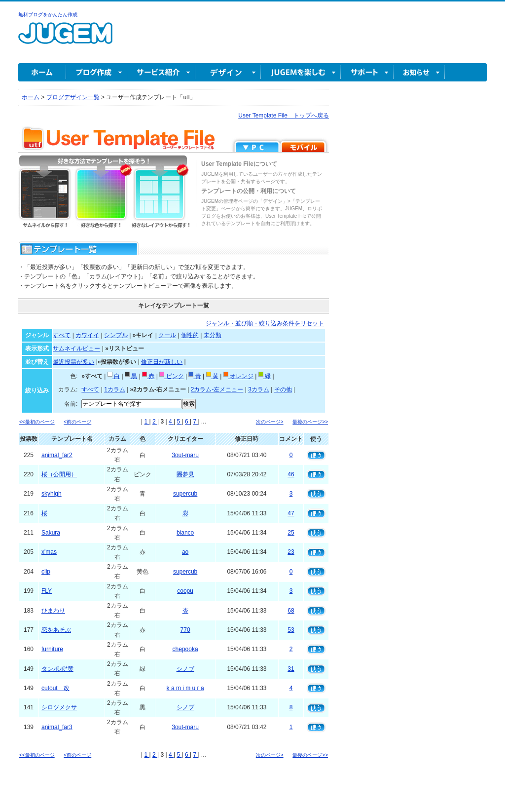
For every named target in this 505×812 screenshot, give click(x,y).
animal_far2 (57, 455)
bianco (185, 533)
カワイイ (87, 335)
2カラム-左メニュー (217, 389)
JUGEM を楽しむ (301, 72)
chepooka (185, 649)
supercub (185, 494)
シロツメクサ (59, 707)
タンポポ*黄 (57, 669)
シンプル (116, 335)
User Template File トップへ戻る (284, 116)
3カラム (259, 389)
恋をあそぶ (56, 630)
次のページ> (270, 422)
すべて (62, 335)
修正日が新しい (162, 362)
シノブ (185, 669)
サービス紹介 (161, 72)
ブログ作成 (97, 72)
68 (291, 611)
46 (291, 474)
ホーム (42, 72)
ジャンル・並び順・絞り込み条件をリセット (265, 323)
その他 (283, 389)
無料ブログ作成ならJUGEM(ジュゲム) (65, 39)
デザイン (228, 72)
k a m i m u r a (185, 688)
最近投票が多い (73, 362)
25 (291, 533)
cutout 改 (55, 688)
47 (291, 513)
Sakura (51, 533)
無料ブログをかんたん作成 (48, 15)
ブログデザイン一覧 (73, 97)
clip (46, 572)
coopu (185, 591)
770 (185, 630)
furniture (52, 649)
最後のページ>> (310, 422)
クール (167, 335)
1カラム (115, 389)
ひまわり (53, 611)
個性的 (190, 335)
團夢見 (185, 474)
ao (185, 552)
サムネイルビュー (76, 348)
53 (291, 630)
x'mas (49, 552)
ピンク (171, 376)
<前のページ (77, 422)
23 (291, 552)
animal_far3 (57, 727)
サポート (367, 72)
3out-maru (185, 455)
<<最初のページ (37, 422)
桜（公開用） (59, 474)
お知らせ (419, 72)
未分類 (213, 335)
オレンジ (238, 376)
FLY (47, 591)
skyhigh (52, 494)
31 (291, 669)
